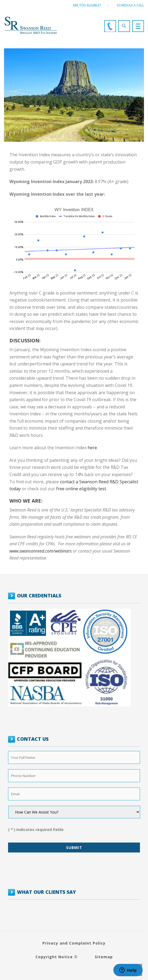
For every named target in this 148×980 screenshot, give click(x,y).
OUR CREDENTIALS (39, 596)
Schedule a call (130, 5)
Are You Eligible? (87, 5)
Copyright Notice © (57, 957)
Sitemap (104, 957)
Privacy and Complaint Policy (74, 943)
